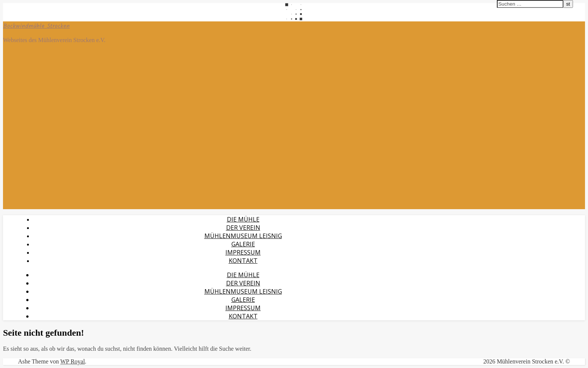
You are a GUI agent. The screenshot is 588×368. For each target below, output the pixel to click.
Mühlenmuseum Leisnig (243, 236)
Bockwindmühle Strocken (36, 26)
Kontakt (243, 261)
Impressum (243, 252)
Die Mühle (243, 219)
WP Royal (73, 361)
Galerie (243, 244)
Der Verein (243, 228)
